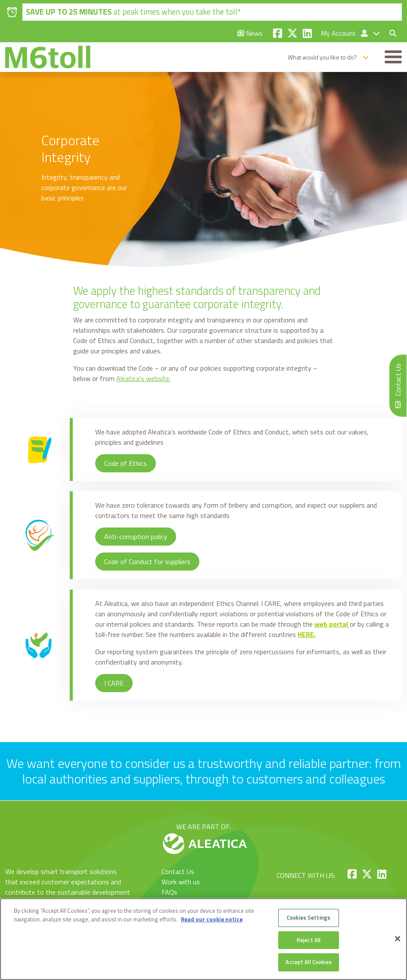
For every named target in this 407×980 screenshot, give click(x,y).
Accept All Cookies (308, 962)
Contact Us (178, 871)
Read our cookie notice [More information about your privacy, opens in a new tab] (212, 919)
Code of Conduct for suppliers (147, 562)
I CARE (114, 684)
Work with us (181, 882)
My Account (345, 33)
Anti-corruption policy (136, 537)
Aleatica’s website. (143, 379)
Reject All (309, 940)
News (250, 33)
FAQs (169, 892)
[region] (203, 939)
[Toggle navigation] (393, 57)
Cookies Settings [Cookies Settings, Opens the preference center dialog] (309, 918)
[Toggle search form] (389, 33)
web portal (331, 624)
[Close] (398, 939)
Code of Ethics (126, 464)
